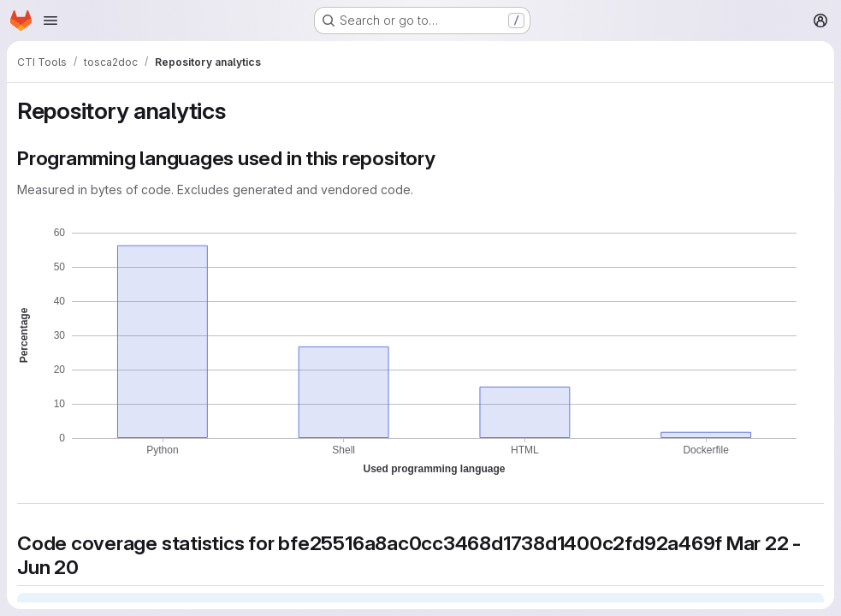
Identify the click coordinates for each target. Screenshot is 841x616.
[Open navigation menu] (50, 21)
